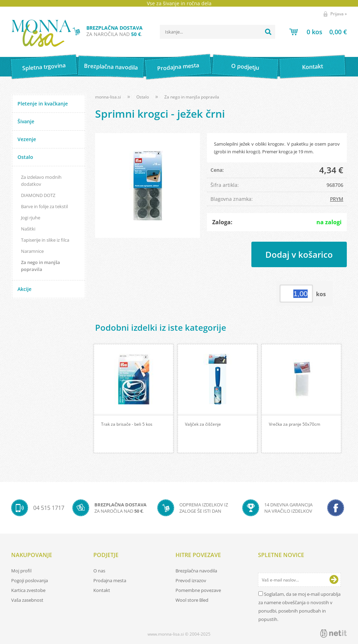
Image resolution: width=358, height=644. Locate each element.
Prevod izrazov (191, 580)
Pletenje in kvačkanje (43, 104)
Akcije (24, 289)
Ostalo (25, 157)
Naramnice (32, 251)
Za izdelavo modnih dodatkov (41, 181)
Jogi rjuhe (31, 218)
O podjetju (245, 67)
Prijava (339, 14)
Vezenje (27, 139)
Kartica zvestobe (28, 590)
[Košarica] (318, 32)
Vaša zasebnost (27, 600)
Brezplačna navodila (111, 67)
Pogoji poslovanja (30, 580)
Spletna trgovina (44, 67)
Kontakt (312, 67)
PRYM (337, 199)
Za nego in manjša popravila (41, 266)
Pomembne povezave (198, 590)
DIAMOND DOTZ (38, 195)
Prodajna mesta (178, 67)
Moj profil (21, 571)
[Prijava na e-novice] (334, 580)
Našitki (28, 229)
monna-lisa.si (108, 97)
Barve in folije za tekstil (44, 206)
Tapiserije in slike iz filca (45, 240)
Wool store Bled (192, 600)
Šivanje (26, 121)
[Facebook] (336, 508)
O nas (99, 571)
